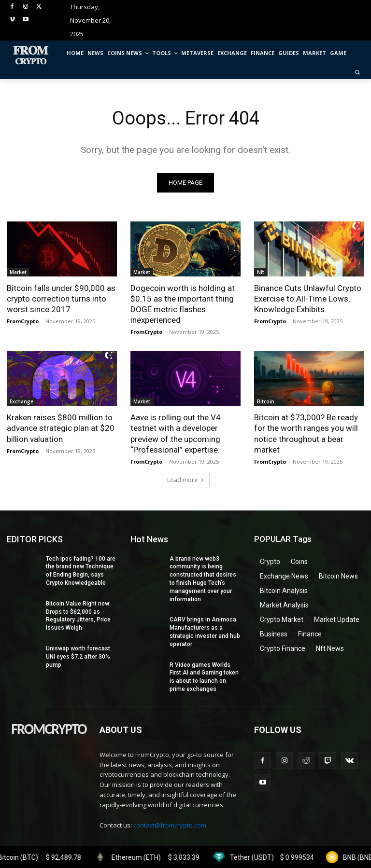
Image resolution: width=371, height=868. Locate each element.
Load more (186, 480)
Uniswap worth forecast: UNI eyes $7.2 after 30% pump (79, 657)
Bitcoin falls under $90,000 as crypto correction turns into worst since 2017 (61, 299)
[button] (357, 72)
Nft (261, 272)
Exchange (21, 401)
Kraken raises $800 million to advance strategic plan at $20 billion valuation (61, 428)
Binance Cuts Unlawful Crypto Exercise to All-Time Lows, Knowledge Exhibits (308, 299)
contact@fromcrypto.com (170, 825)
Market (18, 272)
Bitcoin (266, 401)
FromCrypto (23, 321)
